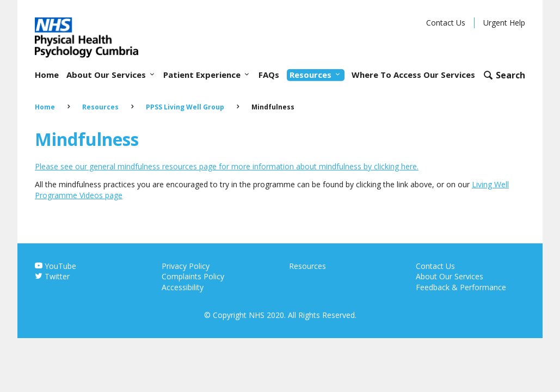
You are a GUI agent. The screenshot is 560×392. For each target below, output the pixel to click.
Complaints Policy (193, 276)
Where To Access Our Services (413, 75)
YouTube (56, 266)
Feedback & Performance (461, 287)
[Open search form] (504, 75)
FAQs (269, 75)
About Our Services (111, 75)
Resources (316, 75)
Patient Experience (207, 75)
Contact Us (446, 23)
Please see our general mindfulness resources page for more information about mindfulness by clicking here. (227, 166)
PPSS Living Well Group (185, 107)
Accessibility (183, 287)
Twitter (52, 276)
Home (47, 75)
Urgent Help (504, 23)
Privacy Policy (186, 266)
